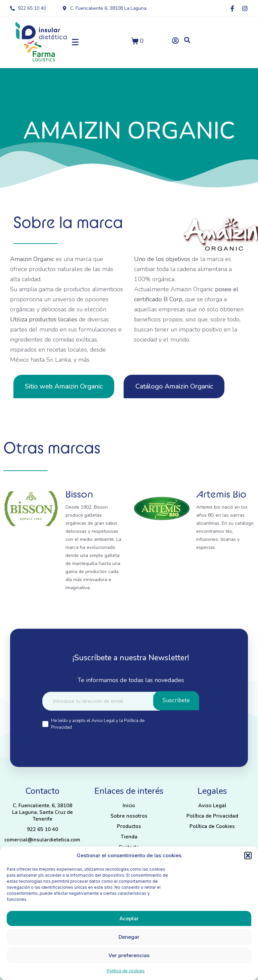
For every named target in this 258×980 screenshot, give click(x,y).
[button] (248, 856)
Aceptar (129, 918)
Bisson (79, 494)
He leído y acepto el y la (98, 724)
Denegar (129, 937)
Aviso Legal (104, 721)
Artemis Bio (221, 494)
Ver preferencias (129, 955)
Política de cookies (126, 971)
